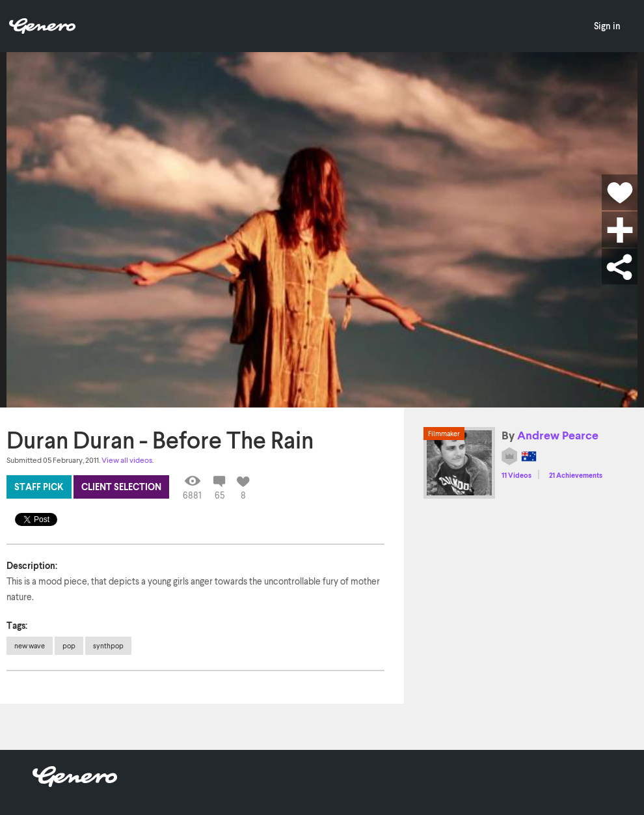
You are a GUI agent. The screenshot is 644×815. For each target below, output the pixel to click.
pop (69, 645)
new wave (30, 645)
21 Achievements (576, 475)
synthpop (108, 645)
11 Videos (517, 475)
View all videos (127, 460)
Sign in (607, 26)
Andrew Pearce (558, 435)
